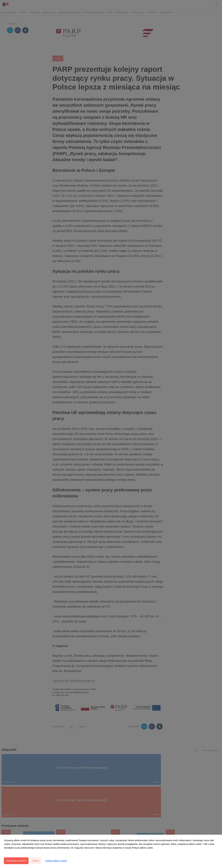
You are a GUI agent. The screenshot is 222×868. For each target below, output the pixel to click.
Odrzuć (36, 861)
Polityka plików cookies (56, 861)
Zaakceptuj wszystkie (16, 861)
